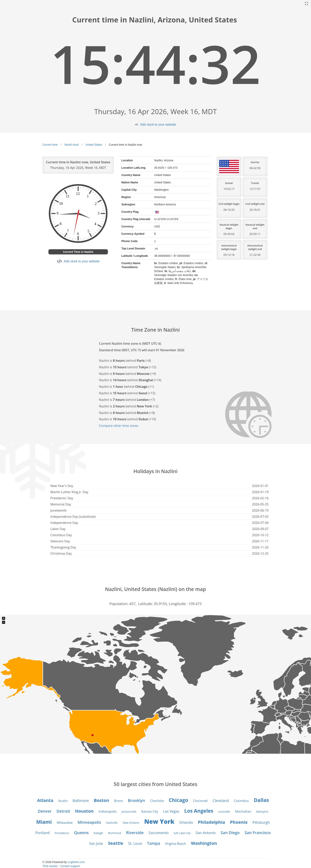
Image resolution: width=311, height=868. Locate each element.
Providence (62, 833)
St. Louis (135, 843)
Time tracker (50, 866)
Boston (101, 800)
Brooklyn (137, 800)
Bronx (119, 801)
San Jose (96, 843)
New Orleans (131, 823)
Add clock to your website (158, 125)
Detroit (63, 811)
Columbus (241, 801)
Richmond (115, 833)
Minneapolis (89, 822)
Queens (81, 833)
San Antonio (206, 833)
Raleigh (98, 833)
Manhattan (243, 811)
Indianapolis (108, 811)
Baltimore (81, 801)
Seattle (116, 843)
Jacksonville (129, 812)
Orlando (186, 822)
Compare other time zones (119, 426)
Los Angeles (199, 811)
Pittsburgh (261, 822)
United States (94, 145)
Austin (63, 801)
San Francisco (258, 833)
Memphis (262, 812)
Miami (44, 822)
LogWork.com (76, 862)
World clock (72, 145)
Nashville (112, 823)
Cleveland (221, 801)
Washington (204, 843)
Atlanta (45, 800)
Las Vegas (171, 811)
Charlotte (157, 801)
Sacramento (159, 833)
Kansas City (150, 811)
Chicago (179, 800)
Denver (45, 811)
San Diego (230, 833)
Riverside (135, 833)
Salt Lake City (182, 833)
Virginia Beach (175, 844)
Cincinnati (200, 801)
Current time (50, 145)
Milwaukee (65, 823)
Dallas (261, 800)
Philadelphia (212, 822)
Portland (42, 833)
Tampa (154, 843)
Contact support (70, 866)
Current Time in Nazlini (78, 252)
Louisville (224, 812)
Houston (84, 811)
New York (159, 821)
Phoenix (239, 822)
